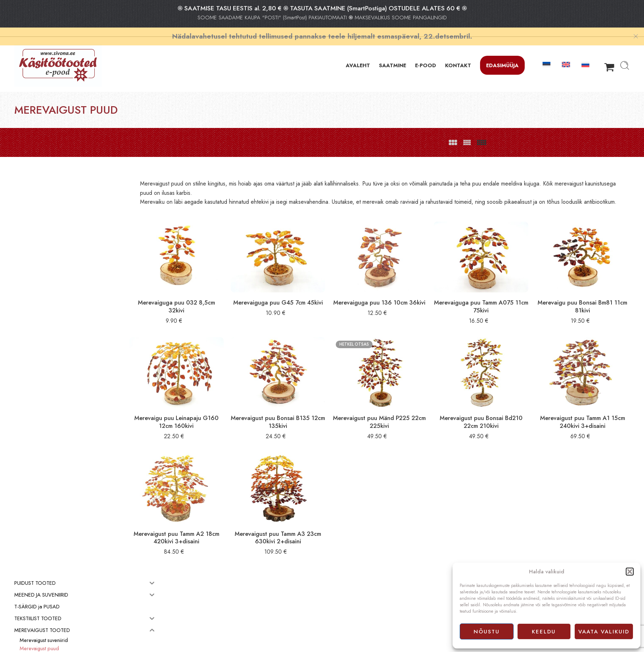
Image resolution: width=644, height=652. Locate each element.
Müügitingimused (343, 622)
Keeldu (544, 632)
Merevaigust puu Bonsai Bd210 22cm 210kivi (494, 409)
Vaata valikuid (604, 632)
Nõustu (487, 632)
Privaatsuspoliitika (343, 631)
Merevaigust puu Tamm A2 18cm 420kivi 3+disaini (216, 517)
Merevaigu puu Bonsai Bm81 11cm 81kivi (587, 300)
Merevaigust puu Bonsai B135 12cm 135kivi (309, 409)
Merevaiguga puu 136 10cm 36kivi (401, 300)
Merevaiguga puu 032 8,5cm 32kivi (216, 300)
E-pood (333, 614)
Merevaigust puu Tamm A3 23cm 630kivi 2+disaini (309, 517)
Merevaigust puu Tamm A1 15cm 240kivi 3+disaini (587, 409)
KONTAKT (458, 56)
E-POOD (426, 56)
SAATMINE (393, 56)
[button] (630, 572)
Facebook (336, 638)
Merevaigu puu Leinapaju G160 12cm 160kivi (216, 409)
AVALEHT (358, 56)
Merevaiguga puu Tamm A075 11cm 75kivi (494, 300)
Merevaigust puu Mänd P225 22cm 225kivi (402, 409)
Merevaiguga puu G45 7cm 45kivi (309, 300)
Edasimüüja (502, 56)
